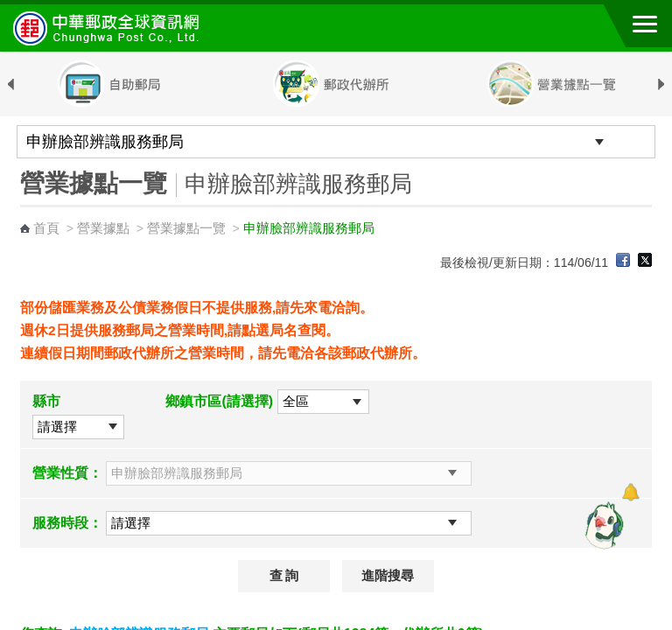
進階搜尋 (388, 576)
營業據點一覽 (186, 228)
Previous (10, 85)
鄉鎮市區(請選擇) (219, 401)
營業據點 (103, 228)
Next (661, 85)
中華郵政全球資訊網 (109, 28)
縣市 (46, 401)
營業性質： (67, 473)
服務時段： (67, 523)
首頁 (46, 228)
